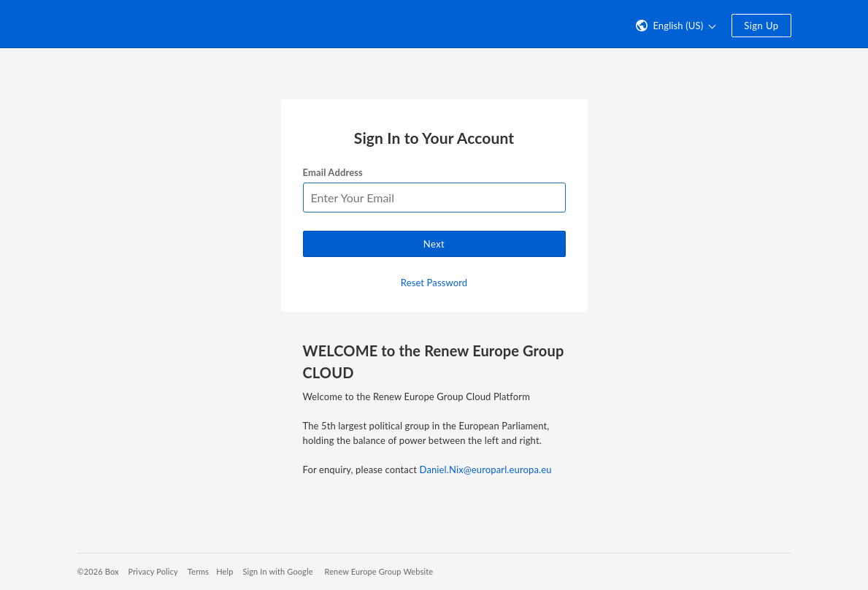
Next (434, 244)
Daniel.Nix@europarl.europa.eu (486, 470)
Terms (198, 571)
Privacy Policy (153, 571)
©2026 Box (98, 571)
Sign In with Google (277, 571)
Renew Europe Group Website (379, 571)
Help (224, 571)
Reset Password (434, 283)
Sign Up (761, 26)
